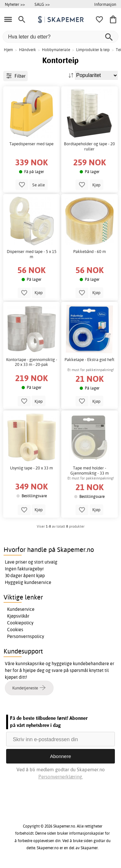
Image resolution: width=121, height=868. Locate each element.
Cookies (15, 630)
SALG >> (42, 4)
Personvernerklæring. (61, 777)
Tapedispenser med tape (31, 144)
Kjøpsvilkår (18, 616)
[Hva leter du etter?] (60, 37)
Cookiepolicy (20, 623)
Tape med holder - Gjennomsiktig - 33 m (90, 471)
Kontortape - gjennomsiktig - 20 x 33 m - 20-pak (32, 362)
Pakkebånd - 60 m (90, 252)
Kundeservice (21, 609)
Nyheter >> (15, 4)
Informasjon (105, 4)
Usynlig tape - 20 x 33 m (31, 468)
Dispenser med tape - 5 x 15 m (32, 254)
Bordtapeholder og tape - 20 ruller (89, 146)
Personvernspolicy (26, 636)
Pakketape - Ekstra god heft (89, 360)
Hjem (8, 50)
